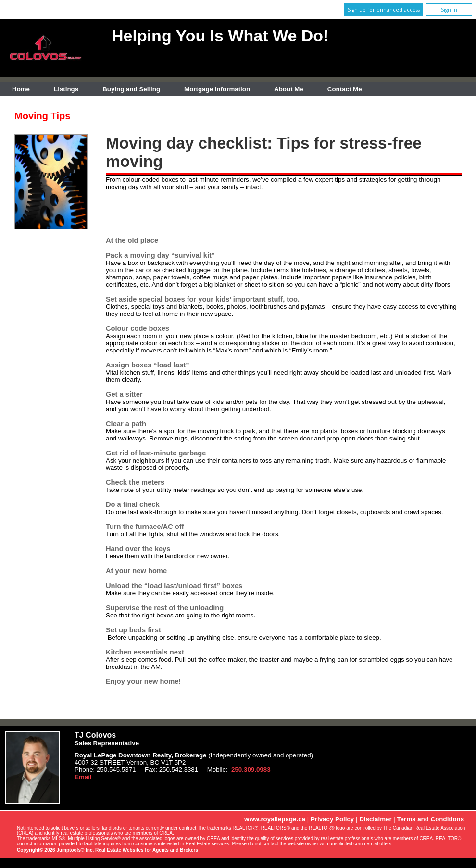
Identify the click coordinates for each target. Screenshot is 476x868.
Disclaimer (375, 819)
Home (21, 89)
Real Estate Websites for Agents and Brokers (147, 850)
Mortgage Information (217, 89)
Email (83, 777)
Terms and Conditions (430, 819)
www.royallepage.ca (275, 819)
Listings (66, 89)
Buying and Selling (131, 89)
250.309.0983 (251, 770)
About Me (289, 89)
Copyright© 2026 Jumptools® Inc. (55, 850)
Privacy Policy (332, 819)
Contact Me (345, 89)
